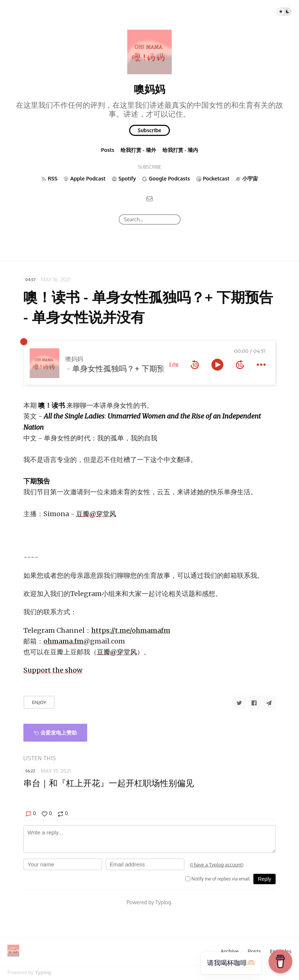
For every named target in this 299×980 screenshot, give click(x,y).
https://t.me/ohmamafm (131, 630)
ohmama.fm (63, 641)
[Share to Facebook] (254, 702)
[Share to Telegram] (269, 702)
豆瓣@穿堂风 (96, 514)
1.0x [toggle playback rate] (174, 365)
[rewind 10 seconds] (195, 365)
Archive (229, 951)
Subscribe (149, 130)
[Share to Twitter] (239, 702)
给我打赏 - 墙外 (138, 150)
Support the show (53, 670)
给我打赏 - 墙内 (180, 150)
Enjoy (39, 702)
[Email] (149, 198)
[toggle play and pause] (217, 365)
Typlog (43, 972)
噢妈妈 (149, 89)
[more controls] (261, 365)
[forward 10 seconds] (240, 365)
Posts (108, 150)
